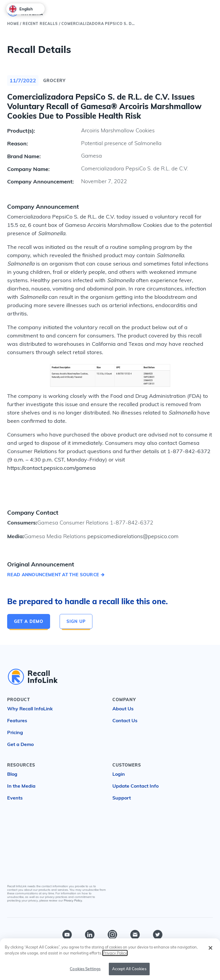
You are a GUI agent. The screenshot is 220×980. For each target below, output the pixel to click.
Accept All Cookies (129, 969)
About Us (123, 709)
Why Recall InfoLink (30, 709)
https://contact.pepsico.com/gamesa (51, 468)
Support (122, 798)
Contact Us (125, 720)
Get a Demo (29, 621)
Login (119, 774)
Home (13, 24)
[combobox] (25, 9)
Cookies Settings (85, 969)
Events (15, 798)
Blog (12, 774)
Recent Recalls (40, 24)
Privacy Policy (73, 900)
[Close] (210, 948)
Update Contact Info (135, 786)
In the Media (21, 786)
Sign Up (76, 621)
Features (17, 720)
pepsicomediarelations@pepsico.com (132, 536)
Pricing (15, 732)
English (21, 9)
